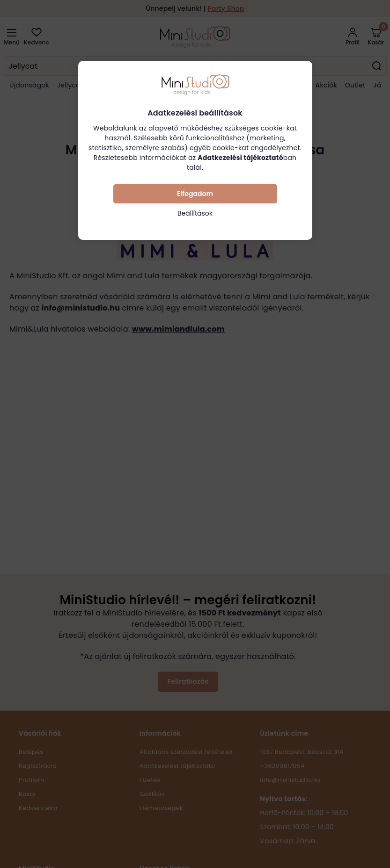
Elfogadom (195, 194)
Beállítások (195, 213)
